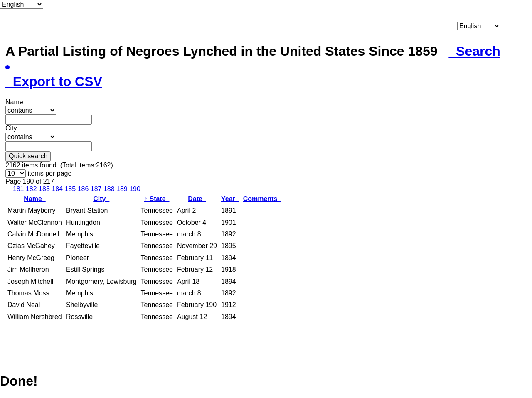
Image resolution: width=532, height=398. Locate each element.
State (157, 199)
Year (230, 199)
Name (34, 199)
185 (70, 189)
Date (197, 199)
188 (109, 189)
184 (57, 189)
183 (44, 189)
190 (135, 189)
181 (18, 189)
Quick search (28, 156)
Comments (262, 199)
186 (83, 189)
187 (96, 189)
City (101, 199)
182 (31, 189)
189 (122, 189)
